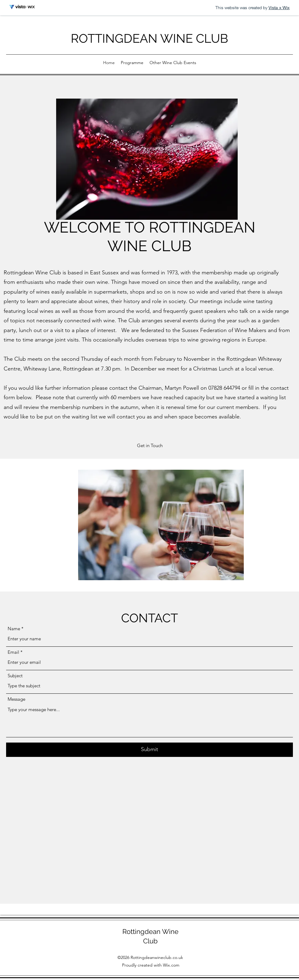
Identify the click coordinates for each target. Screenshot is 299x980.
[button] (150, 446)
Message (16, 699)
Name (14, 629)
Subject (15, 676)
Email (13, 652)
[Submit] (149, 750)
